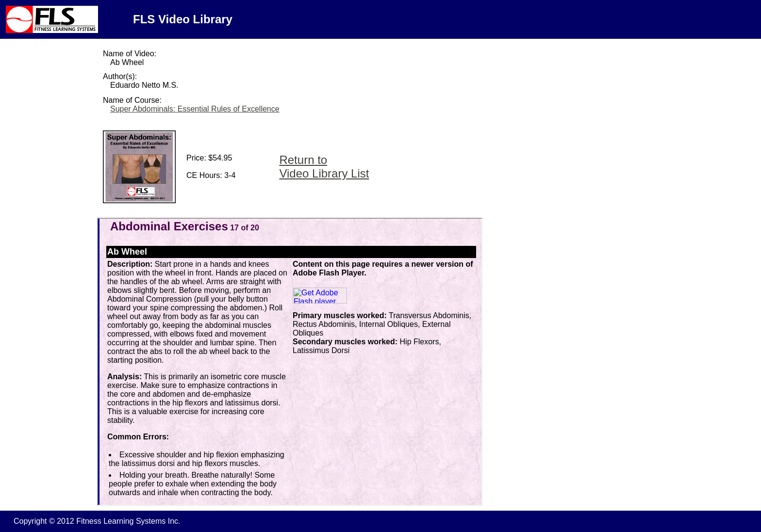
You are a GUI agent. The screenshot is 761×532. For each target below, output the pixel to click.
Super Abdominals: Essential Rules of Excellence (195, 109)
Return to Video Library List (324, 167)
